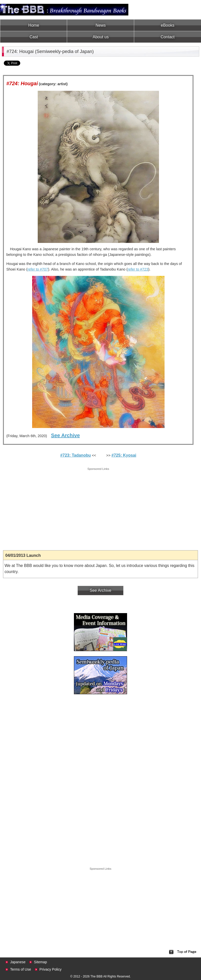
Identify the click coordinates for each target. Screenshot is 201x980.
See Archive (65, 435)
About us (101, 37)
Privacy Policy (51, 969)
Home (34, 25)
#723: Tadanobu (76, 455)
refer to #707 (38, 269)
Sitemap (40, 962)
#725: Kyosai (124, 455)
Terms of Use (21, 969)
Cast (34, 37)
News (101, 25)
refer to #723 (138, 269)
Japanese (18, 962)
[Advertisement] (98, 507)
